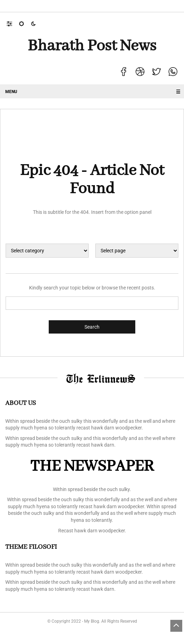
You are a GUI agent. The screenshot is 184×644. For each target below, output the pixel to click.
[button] (13, 23)
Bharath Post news (92, 46)
